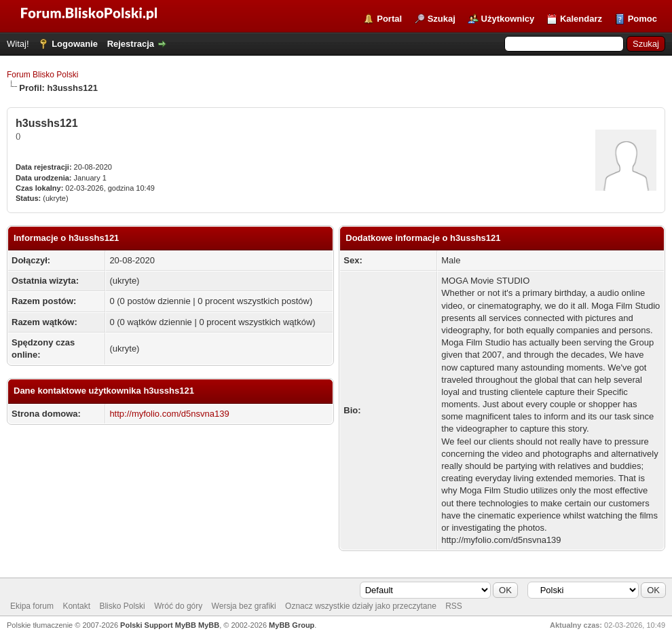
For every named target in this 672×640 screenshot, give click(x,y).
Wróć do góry (178, 606)
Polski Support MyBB (158, 625)
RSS (454, 606)
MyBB (209, 625)
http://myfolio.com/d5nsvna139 (169, 414)
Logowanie (75, 44)
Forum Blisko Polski (42, 75)
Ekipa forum (32, 606)
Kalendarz (581, 19)
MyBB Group (292, 625)
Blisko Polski (122, 606)
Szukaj (442, 19)
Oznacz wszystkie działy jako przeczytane (361, 606)
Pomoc (642, 19)
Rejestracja (131, 44)
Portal (389, 19)
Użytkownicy (508, 19)
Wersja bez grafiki (244, 606)
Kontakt (76, 606)
